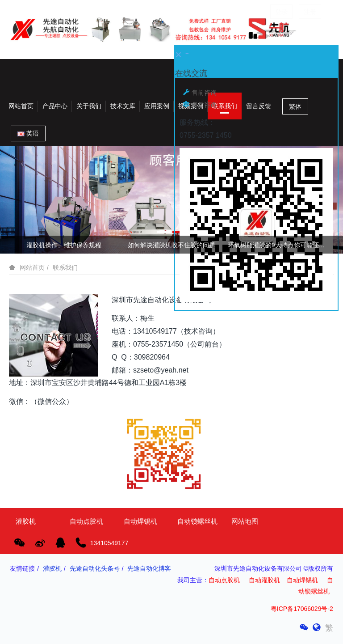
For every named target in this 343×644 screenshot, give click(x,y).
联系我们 (65, 267)
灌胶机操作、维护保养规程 (64, 245)
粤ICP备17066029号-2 (302, 609)
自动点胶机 (224, 580)
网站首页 (21, 106)
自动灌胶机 (264, 580)
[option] (171, 200)
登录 (281, 12)
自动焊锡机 (302, 580)
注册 (310, 12)
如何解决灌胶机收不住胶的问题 (171, 245)
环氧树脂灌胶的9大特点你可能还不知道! (279, 245)
